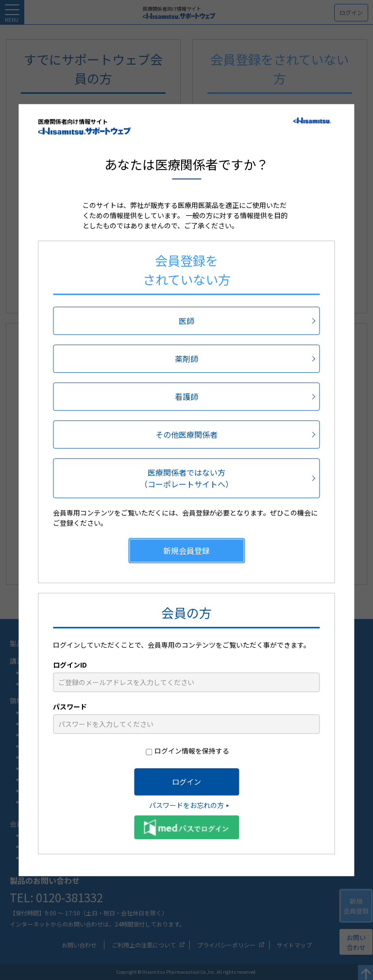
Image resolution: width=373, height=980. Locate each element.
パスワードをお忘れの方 (186, 805)
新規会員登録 (186, 550)
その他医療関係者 (186, 434)
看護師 (186, 396)
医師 (186, 321)
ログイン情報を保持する (192, 751)
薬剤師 (186, 359)
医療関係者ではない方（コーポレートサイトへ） (186, 478)
